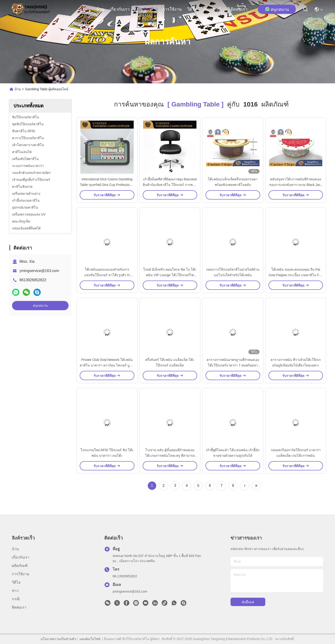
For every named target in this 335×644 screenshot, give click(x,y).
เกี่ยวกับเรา (120, 9)
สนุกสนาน (277, 9)
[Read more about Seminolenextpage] (245, 486)
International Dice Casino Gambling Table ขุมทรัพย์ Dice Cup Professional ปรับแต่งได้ (107, 185)
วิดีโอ (192, 9)
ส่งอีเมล (248, 602)
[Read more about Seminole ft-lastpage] (256, 486)
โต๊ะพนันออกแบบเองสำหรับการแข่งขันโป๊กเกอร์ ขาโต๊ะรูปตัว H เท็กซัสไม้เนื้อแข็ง (107, 275)
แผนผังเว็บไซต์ (90, 639)
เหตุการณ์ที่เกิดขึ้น (214, 9)
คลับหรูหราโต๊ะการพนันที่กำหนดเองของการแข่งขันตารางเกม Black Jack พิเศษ (296, 185)
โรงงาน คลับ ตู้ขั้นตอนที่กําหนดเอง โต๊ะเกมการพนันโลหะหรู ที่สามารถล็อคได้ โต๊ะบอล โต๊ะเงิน (170, 456)
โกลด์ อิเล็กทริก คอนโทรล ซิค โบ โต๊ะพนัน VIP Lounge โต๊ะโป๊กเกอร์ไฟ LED (170, 275)
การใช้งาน (172, 9)
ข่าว (15, 591)
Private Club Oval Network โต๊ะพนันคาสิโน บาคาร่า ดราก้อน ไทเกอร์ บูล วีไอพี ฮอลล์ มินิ (107, 365)
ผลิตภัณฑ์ (146, 9)
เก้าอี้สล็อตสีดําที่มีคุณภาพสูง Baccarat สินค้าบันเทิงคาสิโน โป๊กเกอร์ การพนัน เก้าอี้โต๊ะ (170, 185)
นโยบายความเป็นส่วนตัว (58, 639)
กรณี (16, 599)
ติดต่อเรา (239, 9)
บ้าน (100, 9)
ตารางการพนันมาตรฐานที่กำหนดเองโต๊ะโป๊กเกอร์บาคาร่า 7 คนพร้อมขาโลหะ (233, 365)
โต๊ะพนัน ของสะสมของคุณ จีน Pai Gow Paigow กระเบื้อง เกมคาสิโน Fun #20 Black (296, 275)
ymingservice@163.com (39, 271)
